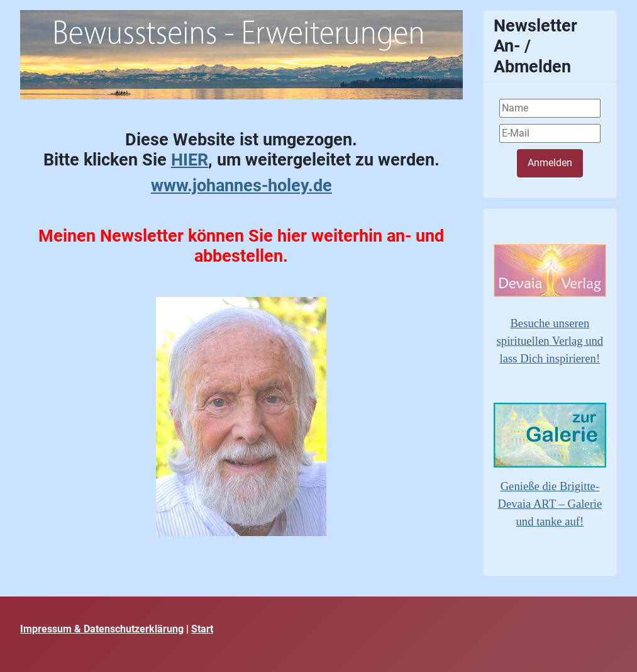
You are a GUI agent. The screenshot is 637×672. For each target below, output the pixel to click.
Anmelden (550, 163)
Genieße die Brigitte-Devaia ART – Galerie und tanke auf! (550, 504)
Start (202, 629)
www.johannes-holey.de (241, 186)
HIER (190, 160)
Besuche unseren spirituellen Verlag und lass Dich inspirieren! (550, 341)
